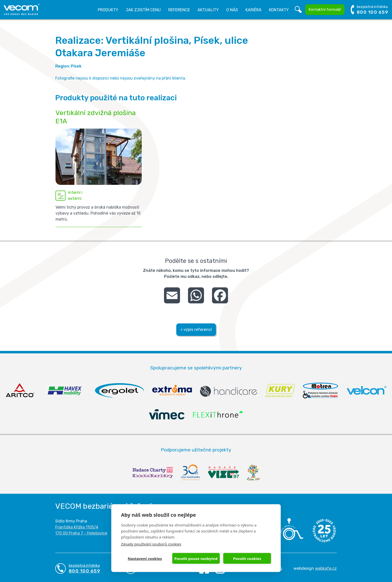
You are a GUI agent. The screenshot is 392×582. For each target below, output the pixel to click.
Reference (179, 10)
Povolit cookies (247, 558)
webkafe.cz (326, 568)
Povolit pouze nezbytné (196, 558)
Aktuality (208, 10)
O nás (232, 10)
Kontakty (279, 10)
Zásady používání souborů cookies (151, 544)
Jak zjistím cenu (143, 10)
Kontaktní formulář (325, 10)
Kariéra (253, 10)
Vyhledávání (298, 10)
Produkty (108, 10)
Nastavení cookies (145, 558)
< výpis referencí (196, 330)
